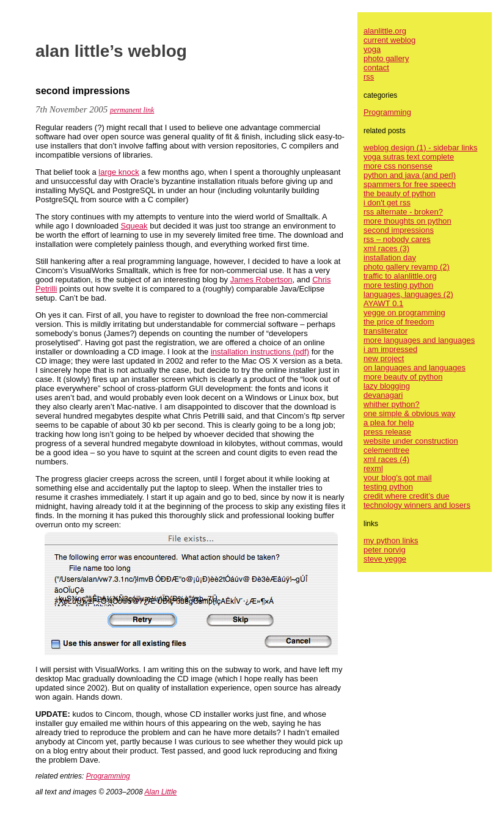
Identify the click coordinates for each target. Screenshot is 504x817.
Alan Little (161, 792)
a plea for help (389, 423)
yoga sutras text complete (409, 157)
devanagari (383, 395)
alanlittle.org (385, 31)
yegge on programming (404, 313)
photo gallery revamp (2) (407, 267)
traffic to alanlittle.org (400, 276)
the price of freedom (399, 322)
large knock (119, 172)
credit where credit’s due (407, 496)
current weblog (389, 40)
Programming (108, 776)
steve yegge (385, 559)
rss (369, 77)
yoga (372, 49)
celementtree (386, 450)
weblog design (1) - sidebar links (420, 148)
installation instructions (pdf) (260, 352)
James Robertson (261, 280)
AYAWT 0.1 (383, 303)
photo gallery (386, 58)
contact (376, 68)
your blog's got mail (398, 478)
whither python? (392, 404)
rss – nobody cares (397, 239)
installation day (390, 258)
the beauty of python (400, 193)
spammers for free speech (410, 184)
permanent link (132, 110)
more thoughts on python (407, 221)
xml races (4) (386, 459)
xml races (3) (386, 248)
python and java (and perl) (410, 175)
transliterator (385, 331)
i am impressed (390, 349)
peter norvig (385, 550)
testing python (388, 487)
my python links (391, 540)
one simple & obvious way (409, 413)
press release (387, 432)
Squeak (134, 226)
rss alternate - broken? (403, 212)
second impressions (399, 230)
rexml (373, 468)
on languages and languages (415, 368)
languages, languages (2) (408, 294)
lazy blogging (387, 386)
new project (384, 358)
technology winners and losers (417, 505)
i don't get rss (387, 203)
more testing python (398, 285)
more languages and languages (419, 340)
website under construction (411, 441)
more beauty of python (403, 377)
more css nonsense (398, 166)
